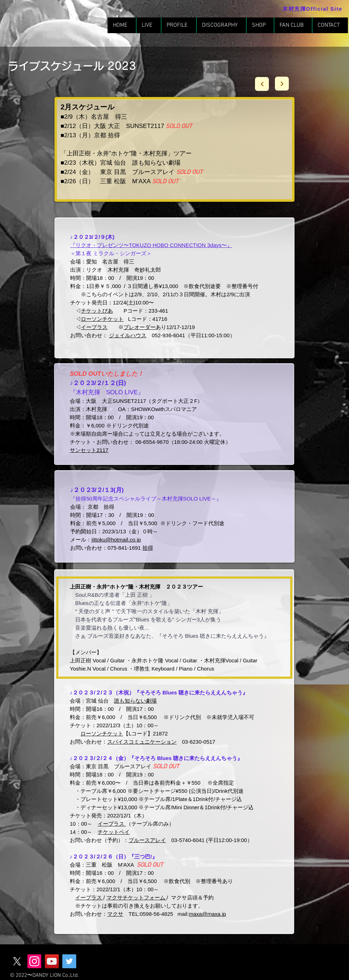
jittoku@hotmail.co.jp (116, 540)
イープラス (112, 824)
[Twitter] (69, 961)
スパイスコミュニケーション (142, 742)
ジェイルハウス (128, 335)
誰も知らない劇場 (135, 701)
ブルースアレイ (147, 840)
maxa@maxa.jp (207, 914)
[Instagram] (34, 961)
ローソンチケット (102, 319)
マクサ (115, 914)
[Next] (262, 84)
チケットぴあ (97, 311)
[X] (17, 961)
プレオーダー (140, 327)
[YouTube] (52, 961)
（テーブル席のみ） (150, 824)
